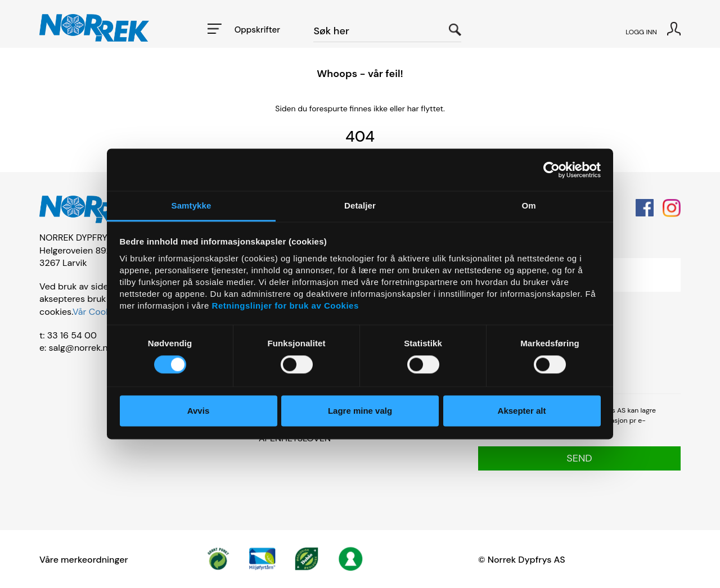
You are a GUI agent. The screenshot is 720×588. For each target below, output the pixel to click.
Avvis (198, 411)
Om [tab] (528, 205)
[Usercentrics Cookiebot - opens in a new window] (552, 170)
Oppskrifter (257, 30)
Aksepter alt (522, 411)
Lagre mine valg (360, 411)
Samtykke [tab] (192, 205)
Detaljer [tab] (360, 205)
